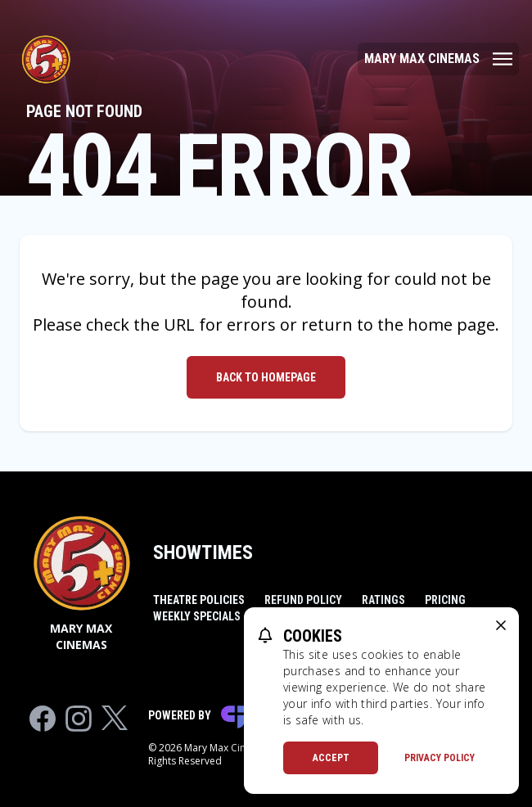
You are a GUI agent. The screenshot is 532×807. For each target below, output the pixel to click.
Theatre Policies (199, 600)
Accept (331, 758)
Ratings (383, 600)
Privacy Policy (440, 758)
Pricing (445, 600)
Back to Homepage (266, 377)
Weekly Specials (197, 616)
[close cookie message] (501, 625)
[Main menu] (438, 59)
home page (451, 325)
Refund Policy (303, 600)
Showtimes (203, 552)
